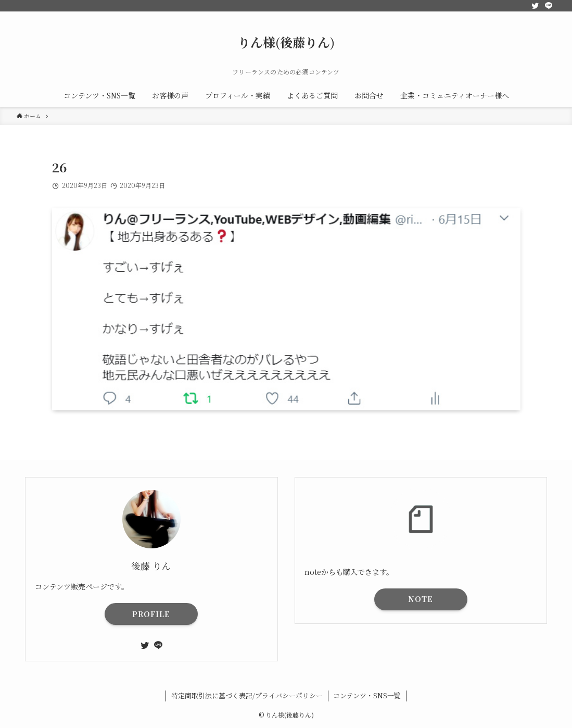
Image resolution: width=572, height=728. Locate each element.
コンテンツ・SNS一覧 (367, 695)
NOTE (421, 599)
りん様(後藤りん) (286, 42)
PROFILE (151, 614)
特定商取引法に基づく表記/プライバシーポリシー (247, 695)
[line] (549, 6)
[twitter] (535, 6)
